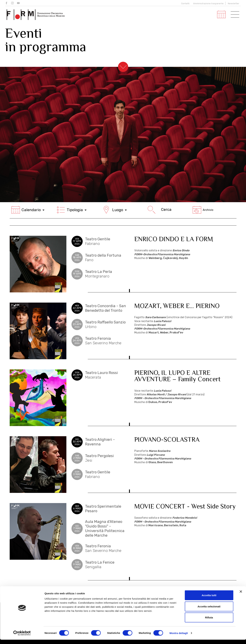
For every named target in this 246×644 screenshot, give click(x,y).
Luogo (114, 210)
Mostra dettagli (179, 637)
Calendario (28, 210)
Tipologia (72, 210)
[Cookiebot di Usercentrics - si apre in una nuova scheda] (22, 637)
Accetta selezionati (209, 611)
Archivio (203, 210)
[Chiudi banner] (241, 596)
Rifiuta (209, 622)
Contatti (185, 3)
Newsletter (234, 3)
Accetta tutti (209, 599)
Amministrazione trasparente (208, 3)
